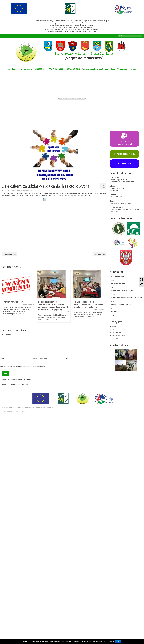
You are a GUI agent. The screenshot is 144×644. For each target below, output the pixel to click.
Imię (3, 358)
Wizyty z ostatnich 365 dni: (121, 305)
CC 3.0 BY (26, 411)
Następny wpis (100, 254)
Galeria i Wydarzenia (119, 69)
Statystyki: (117, 322)
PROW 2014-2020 (56, 69)
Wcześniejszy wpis (10, 254)
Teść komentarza (6, 334)
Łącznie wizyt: (117, 312)
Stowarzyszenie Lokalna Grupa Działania (84, 56)
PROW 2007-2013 (73, 69)
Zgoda (118, 642)
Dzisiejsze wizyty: (118, 276)
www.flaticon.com (12, 411)
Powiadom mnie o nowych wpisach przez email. (15, 384)
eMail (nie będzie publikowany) (42, 358)
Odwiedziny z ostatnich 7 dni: (122, 290)
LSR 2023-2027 (41, 69)
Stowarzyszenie (26, 69)
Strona (66, 358)
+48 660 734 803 (116, 197)
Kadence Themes (50, 408)
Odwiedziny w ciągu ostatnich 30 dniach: (127, 297)
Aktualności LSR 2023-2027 (22, 190)
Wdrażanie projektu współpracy (95, 69)
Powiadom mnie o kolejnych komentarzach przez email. (17, 380)
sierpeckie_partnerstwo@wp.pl (121, 203)
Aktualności (12, 69)
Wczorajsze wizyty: (119, 283)
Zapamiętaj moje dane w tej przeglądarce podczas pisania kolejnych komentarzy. (23, 367)
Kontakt (133, 69)
